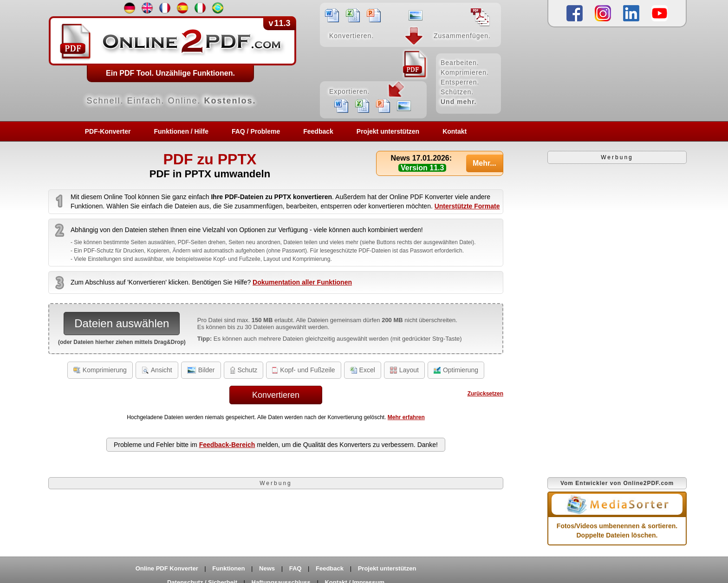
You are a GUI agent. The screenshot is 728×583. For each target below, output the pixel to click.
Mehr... (484, 163)
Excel (363, 370)
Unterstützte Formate (467, 206)
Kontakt (455, 131)
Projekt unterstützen (388, 131)
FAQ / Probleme (256, 131)
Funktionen (228, 568)
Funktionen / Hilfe (181, 131)
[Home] (276, 60)
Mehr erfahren (406, 417)
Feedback (318, 131)
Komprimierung (100, 370)
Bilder (201, 370)
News (267, 568)
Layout (404, 370)
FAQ (296, 568)
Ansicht (157, 370)
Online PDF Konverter (167, 568)
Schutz (244, 370)
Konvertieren (276, 395)
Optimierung (456, 370)
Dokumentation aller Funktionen (302, 282)
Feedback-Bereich (227, 445)
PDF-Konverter (108, 131)
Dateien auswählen (122, 323)
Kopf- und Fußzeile (303, 370)
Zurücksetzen (485, 394)
